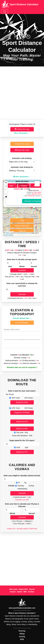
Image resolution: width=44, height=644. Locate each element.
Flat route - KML (22, 432)
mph (26, 447)
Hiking (22, 634)
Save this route (22, 150)
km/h (18, 447)
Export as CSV (22, 422)
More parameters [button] (22, 177)
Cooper (13, 592)
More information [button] (22, 133)
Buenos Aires (37, 194)
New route (13, 589)
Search (32, 589)
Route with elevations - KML (22, 436)
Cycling (31, 486)
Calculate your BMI (22, 500)
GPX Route (29, 398)
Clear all (22, 231)
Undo (22, 220)
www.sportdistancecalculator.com (22, 608)
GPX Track (16, 398)
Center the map (22, 129)
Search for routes (22, 144)
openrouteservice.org (24, 233)
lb (19, 483)
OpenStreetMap (8, 235)
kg (25, 483)
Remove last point (22, 226)
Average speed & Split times (27, 529)
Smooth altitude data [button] (22, 318)
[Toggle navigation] (5, 12)
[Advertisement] (22, 93)
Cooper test (11, 529)
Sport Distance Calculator (20, 5)
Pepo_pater (38, 192)
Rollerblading (22, 489)
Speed (20, 592)
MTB (22, 639)
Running (31, 196)
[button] (34, 209)
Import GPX (23, 589)
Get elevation (22, 323)
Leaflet (6, 233)
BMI (25, 592)
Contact (31, 592)
